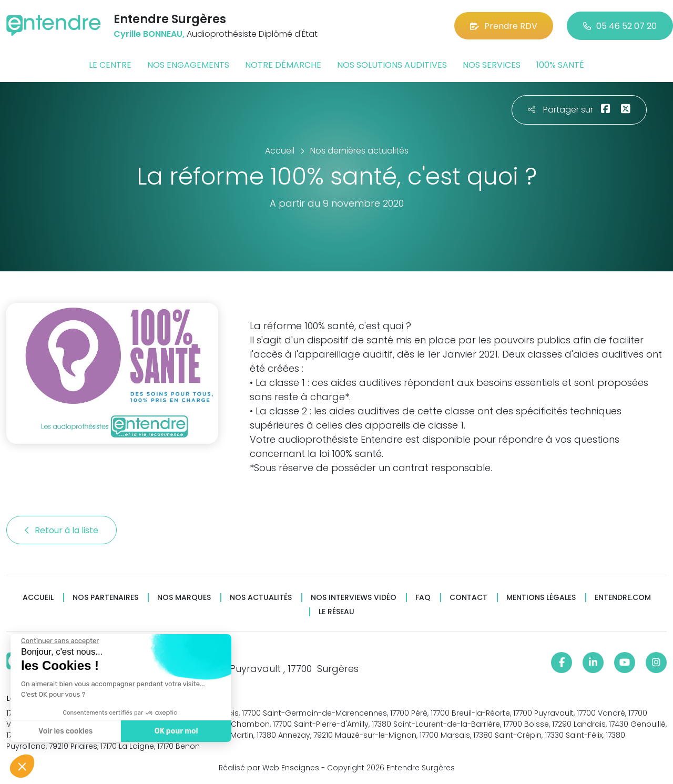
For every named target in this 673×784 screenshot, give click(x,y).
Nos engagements (188, 65)
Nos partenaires (105, 598)
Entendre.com (623, 598)
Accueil (38, 598)
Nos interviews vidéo (354, 598)
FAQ (423, 598)
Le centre (110, 65)
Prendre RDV (504, 26)
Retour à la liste (62, 530)
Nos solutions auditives (392, 65)
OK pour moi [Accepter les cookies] (175, 731)
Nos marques (184, 598)
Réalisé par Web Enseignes (269, 768)
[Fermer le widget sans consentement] (59, 641)
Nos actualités (261, 598)
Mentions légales (541, 598)
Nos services (492, 65)
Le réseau (336, 612)
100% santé (560, 65)
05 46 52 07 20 (620, 26)
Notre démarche (283, 65)
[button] (22, 766)
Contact (468, 598)
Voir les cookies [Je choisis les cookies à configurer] (64, 731)
